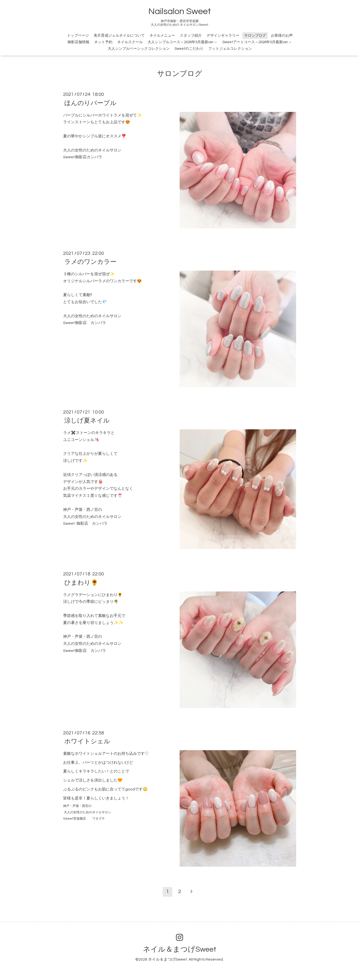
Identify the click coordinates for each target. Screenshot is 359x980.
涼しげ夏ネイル (87, 421)
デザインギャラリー (223, 36)
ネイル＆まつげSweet (180, 949)
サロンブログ (255, 36)
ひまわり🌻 (81, 582)
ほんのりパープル (90, 103)
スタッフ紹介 (191, 36)
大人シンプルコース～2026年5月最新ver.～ (183, 42)
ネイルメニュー (162, 36)
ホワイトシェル (87, 741)
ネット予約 (103, 42)
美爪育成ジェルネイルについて (119, 36)
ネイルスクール (130, 42)
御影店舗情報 (78, 42)
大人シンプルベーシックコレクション (139, 49)
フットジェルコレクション (230, 49)
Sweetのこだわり (189, 49)
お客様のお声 (282, 36)
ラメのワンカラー (90, 262)
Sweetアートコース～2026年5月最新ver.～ (257, 42)
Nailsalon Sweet (180, 11)
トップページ (78, 36)
